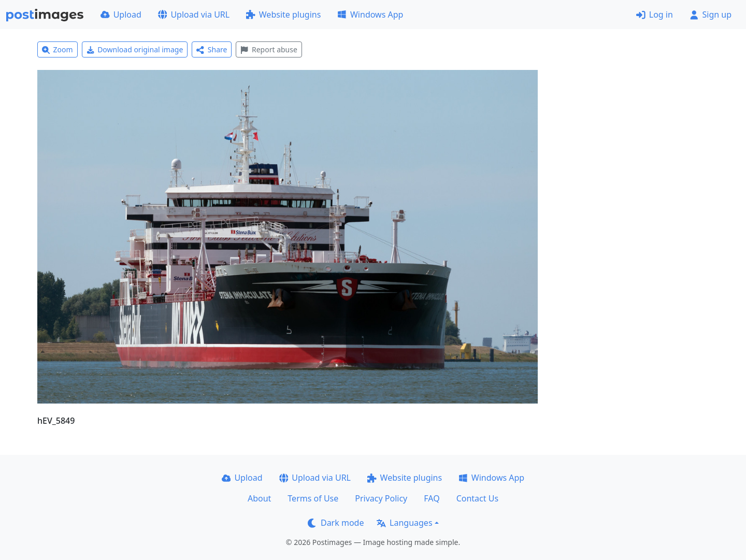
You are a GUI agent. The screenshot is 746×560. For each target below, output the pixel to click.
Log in (655, 15)
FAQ (432, 498)
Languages (404, 523)
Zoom (58, 49)
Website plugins (283, 15)
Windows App (370, 15)
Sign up (711, 15)
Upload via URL (194, 15)
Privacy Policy (381, 498)
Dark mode (336, 523)
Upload (121, 15)
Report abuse (269, 49)
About (259, 498)
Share (212, 49)
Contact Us (477, 498)
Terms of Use (313, 498)
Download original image (135, 49)
